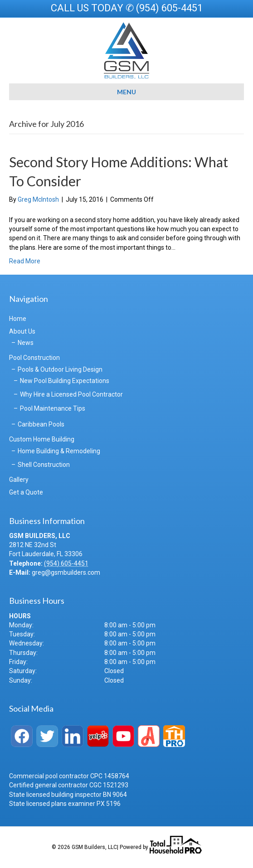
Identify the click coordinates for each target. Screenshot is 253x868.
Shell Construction (44, 465)
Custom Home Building (42, 439)
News (26, 343)
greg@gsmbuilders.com (66, 572)
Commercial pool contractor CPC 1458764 (69, 776)
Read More (25, 261)
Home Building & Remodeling (59, 451)
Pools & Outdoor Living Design (60, 369)
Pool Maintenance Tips (53, 408)
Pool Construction (34, 358)
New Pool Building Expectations (65, 381)
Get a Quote (26, 492)
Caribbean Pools (41, 424)
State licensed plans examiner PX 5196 (65, 804)
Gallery (19, 480)
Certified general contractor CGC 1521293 (69, 785)
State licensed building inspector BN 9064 (68, 795)
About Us (22, 331)
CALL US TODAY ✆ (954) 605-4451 (127, 8)
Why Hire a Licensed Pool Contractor (71, 394)
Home (18, 319)
